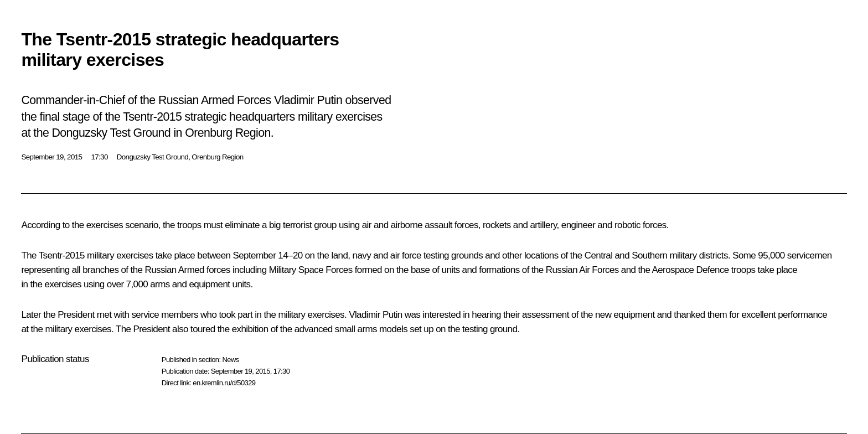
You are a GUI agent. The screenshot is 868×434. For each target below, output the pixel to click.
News (230, 360)
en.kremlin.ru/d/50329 (224, 383)
